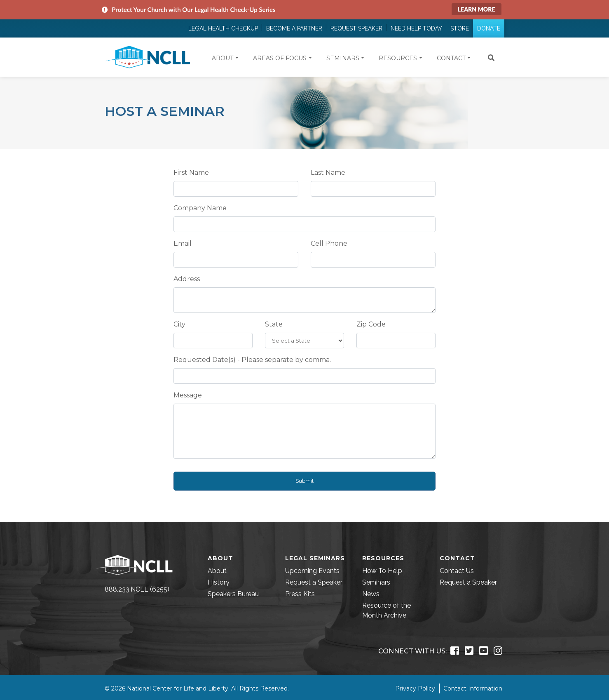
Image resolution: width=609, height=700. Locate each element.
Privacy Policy (415, 688)
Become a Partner (294, 28)
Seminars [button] (343, 58)
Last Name (328, 173)
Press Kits (300, 594)
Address (187, 279)
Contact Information (473, 688)
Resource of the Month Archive (386, 610)
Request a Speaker (314, 582)
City (179, 324)
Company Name (200, 208)
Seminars (376, 582)
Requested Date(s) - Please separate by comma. (252, 360)
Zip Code (371, 324)
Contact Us (457, 571)
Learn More (477, 9)
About (217, 571)
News (371, 594)
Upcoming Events (312, 571)
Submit (304, 481)
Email (183, 243)
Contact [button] (451, 58)
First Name (191, 173)
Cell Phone (329, 243)
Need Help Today (416, 28)
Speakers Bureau (233, 594)
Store (460, 28)
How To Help (382, 571)
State (274, 324)
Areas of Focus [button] (280, 58)
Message (188, 395)
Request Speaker (356, 28)
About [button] (223, 58)
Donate (489, 28)
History (219, 582)
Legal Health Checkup (223, 28)
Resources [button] (398, 58)
